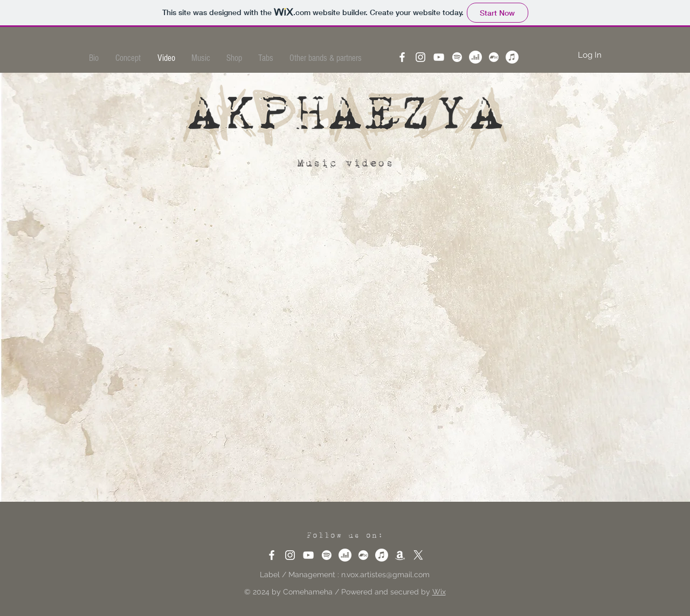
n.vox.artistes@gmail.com (385, 575)
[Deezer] (475, 57)
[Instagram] (420, 57)
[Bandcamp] (494, 57)
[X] (418, 555)
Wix (439, 592)
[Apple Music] (512, 57)
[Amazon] (400, 555)
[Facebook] (402, 57)
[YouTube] (439, 57)
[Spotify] (457, 57)
